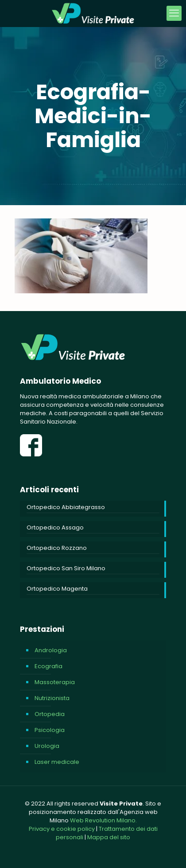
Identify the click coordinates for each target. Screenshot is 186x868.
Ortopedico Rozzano (57, 548)
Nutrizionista (52, 698)
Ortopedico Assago (55, 527)
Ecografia (48, 666)
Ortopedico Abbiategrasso (66, 507)
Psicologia (50, 730)
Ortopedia (50, 714)
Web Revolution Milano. (103, 820)
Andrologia (51, 650)
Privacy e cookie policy (62, 829)
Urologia (47, 746)
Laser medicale (57, 762)
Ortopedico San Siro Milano (66, 568)
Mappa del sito (109, 837)
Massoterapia (55, 682)
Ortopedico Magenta (57, 589)
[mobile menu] (174, 13)
